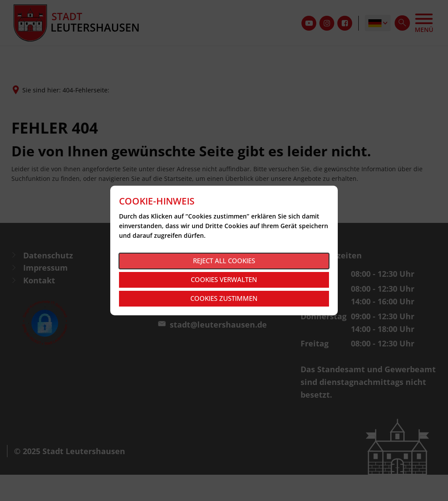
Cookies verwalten (224, 279)
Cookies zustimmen (224, 298)
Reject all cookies (224, 261)
